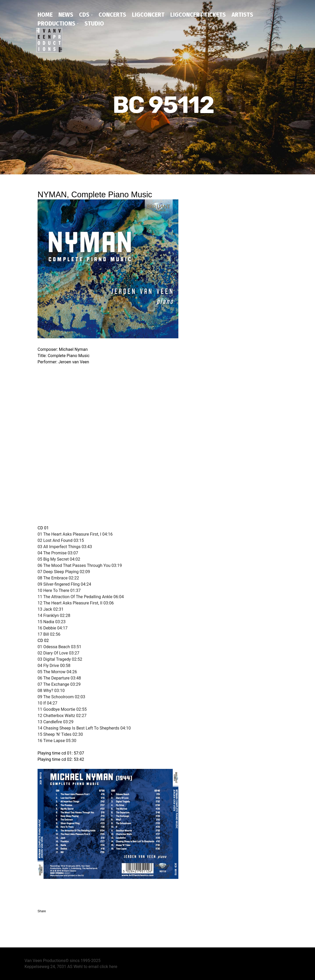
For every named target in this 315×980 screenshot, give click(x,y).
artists (242, 15)
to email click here (101, 967)
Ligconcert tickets (198, 15)
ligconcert (148, 15)
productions (56, 23)
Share (42, 911)
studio (94, 23)
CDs (84, 15)
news (66, 15)
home (45, 15)
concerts (112, 15)
